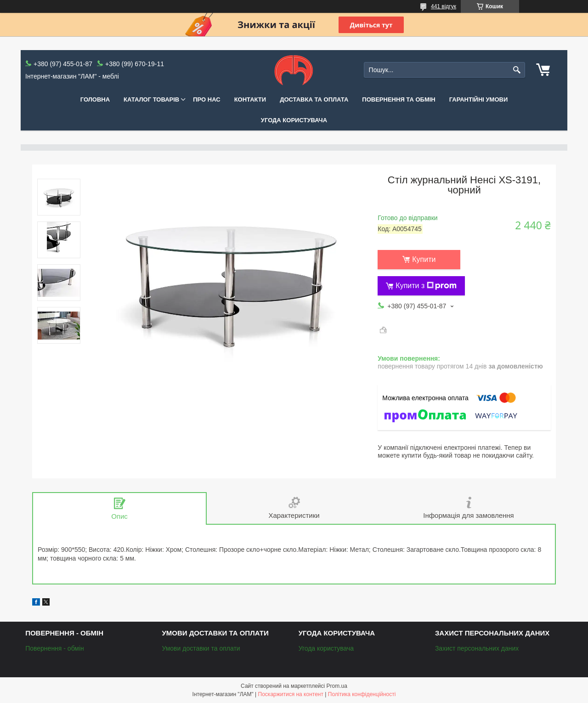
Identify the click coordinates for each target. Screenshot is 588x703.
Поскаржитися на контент (291, 694)
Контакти (250, 99)
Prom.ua (337, 686)
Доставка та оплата (314, 99)
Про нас (206, 99)
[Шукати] (517, 70)
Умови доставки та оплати (201, 648)
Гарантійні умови (479, 99)
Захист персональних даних (477, 648)
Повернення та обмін (399, 99)
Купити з (426, 286)
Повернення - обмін (55, 648)
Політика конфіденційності (362, 694)
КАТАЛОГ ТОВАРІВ (151, 99)
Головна (95, 99)
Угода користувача (294, 120)
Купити (424, 259)
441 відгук (444, 6)
